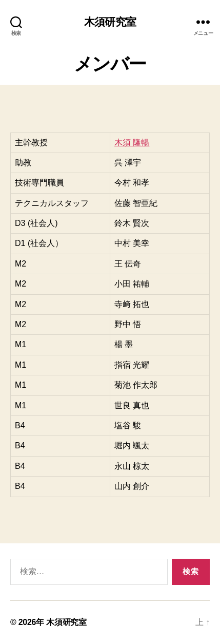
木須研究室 (110, 22)
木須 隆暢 (132, 143)
